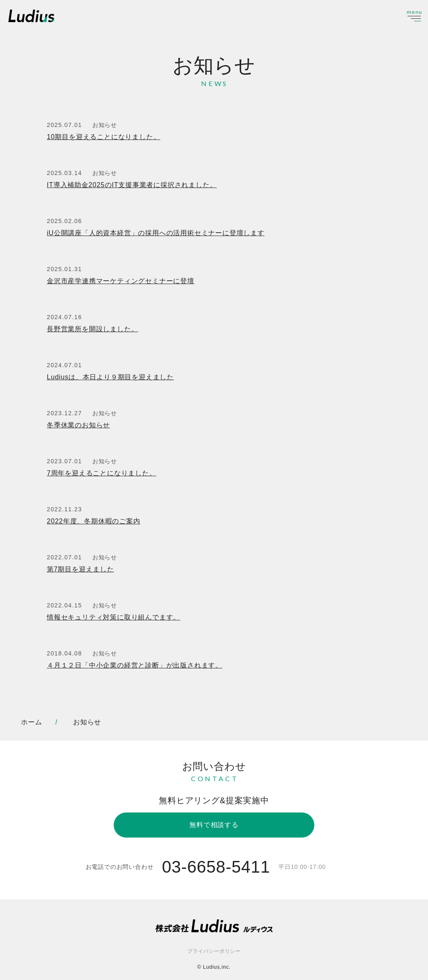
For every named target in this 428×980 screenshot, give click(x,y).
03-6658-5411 (216, 867)
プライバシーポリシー (214, 951)
